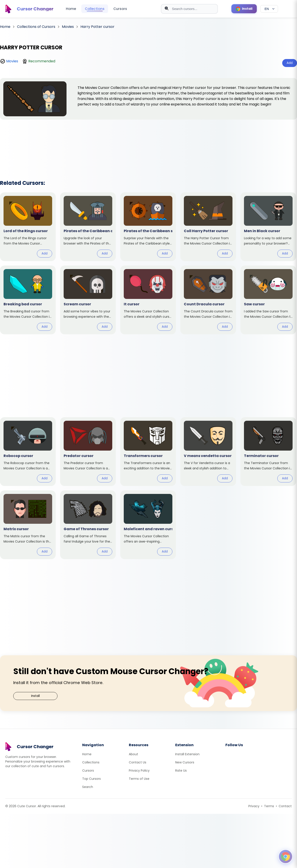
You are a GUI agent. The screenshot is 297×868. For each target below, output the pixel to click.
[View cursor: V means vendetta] (208, 452)
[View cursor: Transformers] (148, 452)
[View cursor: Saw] (268, 300)
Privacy (254, 806)
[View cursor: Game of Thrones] (88, 525)
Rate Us (181, 770)
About (133, 754)
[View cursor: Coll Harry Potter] (208, 227)
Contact (285, 806)
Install (35, 696)
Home (71, 9)
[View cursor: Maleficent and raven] (148, 525)
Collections (95, 9)
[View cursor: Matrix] (28, 525)
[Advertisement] (148, 144)
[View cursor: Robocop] (28, 452)
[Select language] (269, 9)
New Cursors (185, 762)
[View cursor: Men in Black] (268, 227)
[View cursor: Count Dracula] (208, 300)
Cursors (120, 9)
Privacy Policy (139, 770)
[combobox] (189, 9)
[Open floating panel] (286, 857)
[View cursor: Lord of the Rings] (28, 227)
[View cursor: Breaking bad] (28, 300)
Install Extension (187, 754)
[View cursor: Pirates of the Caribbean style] (148, 227)
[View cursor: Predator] (88, 452)
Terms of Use (139, 779)
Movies (12, 61)
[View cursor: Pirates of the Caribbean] (88, 227)
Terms (269, 806)
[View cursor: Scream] (88, 300)
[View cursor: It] (148, 300)
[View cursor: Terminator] (268, 452)
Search (88, 787)
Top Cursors (91, 779)
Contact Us (138, 762)
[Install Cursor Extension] (244, 9)
